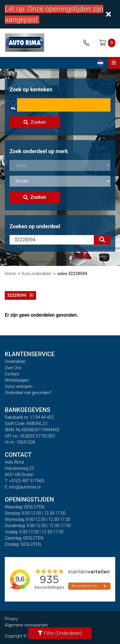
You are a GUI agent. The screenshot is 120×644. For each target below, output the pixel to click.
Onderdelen (15, 361)
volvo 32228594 (72, 274)
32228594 (20, 295)
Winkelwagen (17, 380)
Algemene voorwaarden (26, 625)
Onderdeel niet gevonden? (28, 393)
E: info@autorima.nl (23, 487)
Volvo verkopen (19, 386)
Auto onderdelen (37, 274)
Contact (12, 374)
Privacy (11, 619)
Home (10, 274)
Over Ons (13, 368)
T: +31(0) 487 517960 (24, 481)
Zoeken (35, 122)
